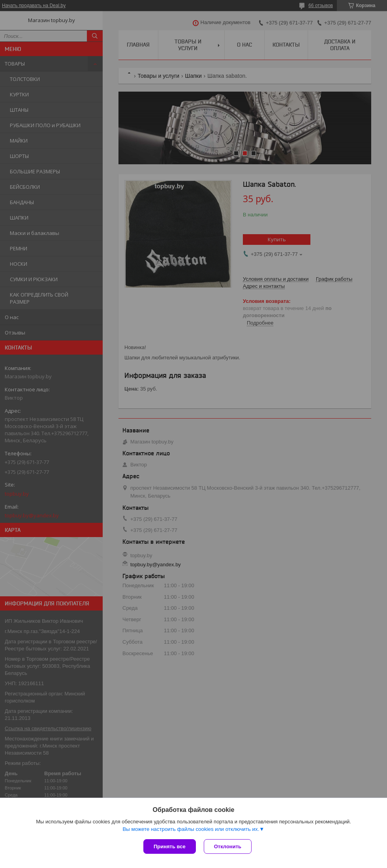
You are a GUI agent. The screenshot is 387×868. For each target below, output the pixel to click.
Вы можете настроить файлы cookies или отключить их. (191, 829)
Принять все (170, 846)
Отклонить (228, 846)
